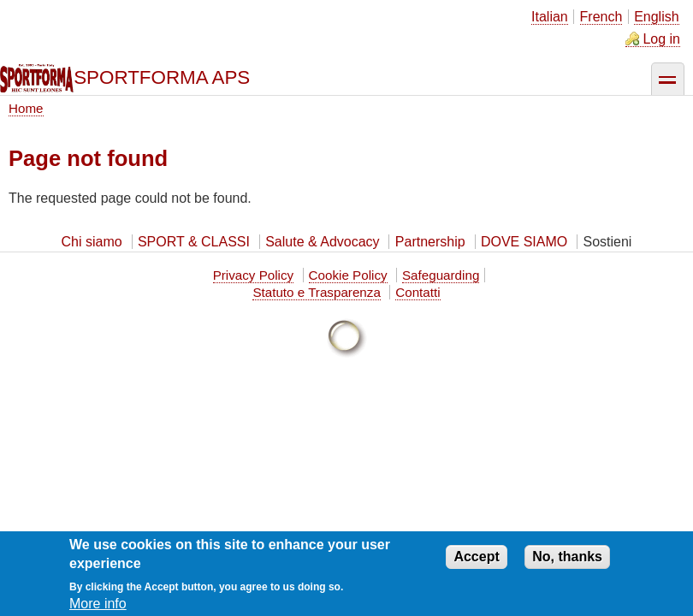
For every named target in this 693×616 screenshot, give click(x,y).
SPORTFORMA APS (162, 77)
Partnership (430, 242)
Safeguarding (441, 275)
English (656, 17)
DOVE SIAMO (524, 242)
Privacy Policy (254, 275)
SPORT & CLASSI (194, 242)
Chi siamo (92, 242)
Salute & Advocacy (322, 242)
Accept (476, 563)
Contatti (418, 292)
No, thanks (567, 563)
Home (26, 108)
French (601, 17)
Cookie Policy (348, 275)
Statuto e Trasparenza (316, 292)
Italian (550, 17)
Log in (661, 39)
